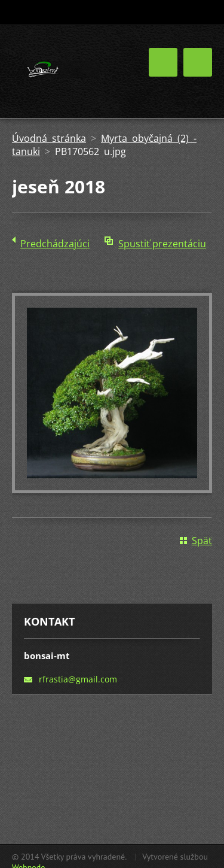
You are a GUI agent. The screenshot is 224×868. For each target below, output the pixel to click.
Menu (198, 62)
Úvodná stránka (49, 138)
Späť (202, 541)
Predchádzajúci (55, 244)
